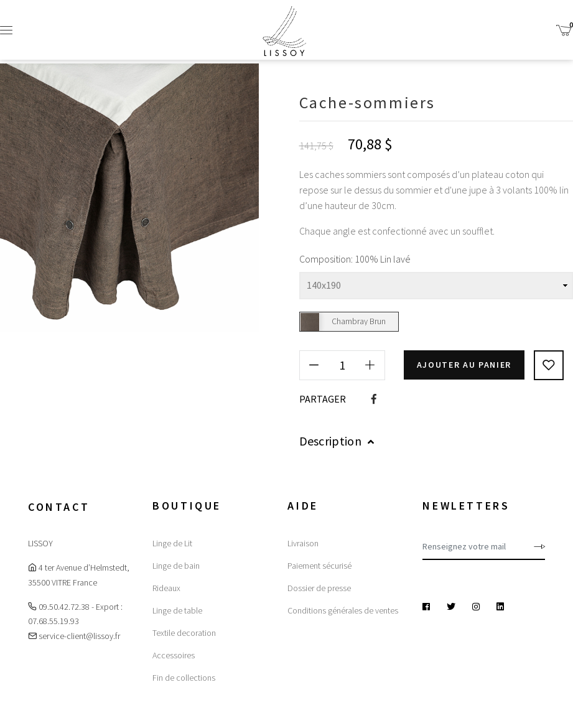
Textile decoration (184, 633)
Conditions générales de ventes (343, 610)
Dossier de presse (319, 588)
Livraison (303, 543)
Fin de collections (184, 678)
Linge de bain (176, 566)
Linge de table (177, 610)
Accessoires (174, 655)
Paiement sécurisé (319, 566)
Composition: (326, 259)
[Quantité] (342, 365)
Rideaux (166, 588)
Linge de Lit (172, 543)
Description (337, 441)
